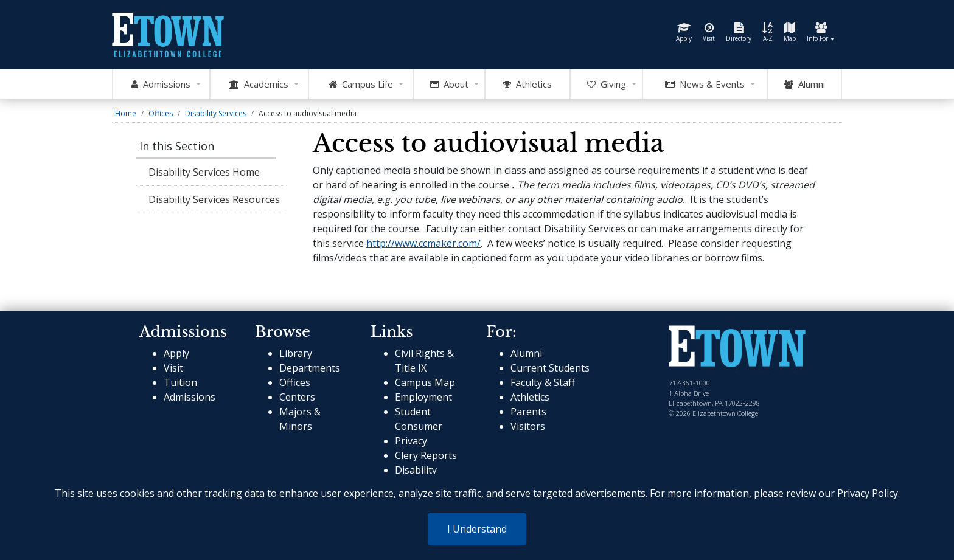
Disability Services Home (204, 172)
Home (126, 113)
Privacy (411, 441)
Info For (821, 33)
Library (296, 353)
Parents (528, 412)
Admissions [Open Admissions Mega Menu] (161, 85)
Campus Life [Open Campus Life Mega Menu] (361, 85)
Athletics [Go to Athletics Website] (527, 85)
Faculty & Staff (543, 382)
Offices (161, 113)
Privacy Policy (868, 493)
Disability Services (216, 113)
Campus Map (425, 382)
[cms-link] (737, 348)
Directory (739, 33)
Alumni (805, 85)
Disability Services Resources (214, 199)
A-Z (768, 33)
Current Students (550, 368)
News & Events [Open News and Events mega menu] (705, 85)
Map (790, 33)
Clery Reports (426, 455)
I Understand (477, 529)
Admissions (190, 397)
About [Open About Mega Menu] (449, 85)
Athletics (530, 397)
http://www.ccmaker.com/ (423, 243)
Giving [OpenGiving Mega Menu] (607, 85)
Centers (297, 397)
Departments (310, 368)
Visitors (528, 426)
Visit (709, 33)
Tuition (180, 382)
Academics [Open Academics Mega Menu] (259, 85)
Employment (423, 397)
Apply (684, 33)
